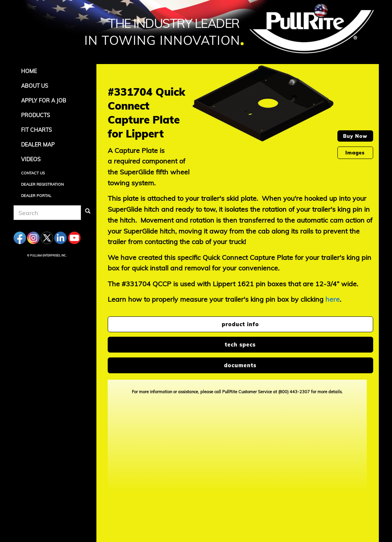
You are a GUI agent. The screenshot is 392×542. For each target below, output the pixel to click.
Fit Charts (37, 130)
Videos (31, 159)
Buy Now (355, 136)
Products (36, 115)
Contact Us (33, 173)
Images (355, 153)
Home (29, 71)
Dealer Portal (36, 196)
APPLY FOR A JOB (44, 101)
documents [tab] (240, 365)
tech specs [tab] (240, 345)
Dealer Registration (42, 184)
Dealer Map (38, 145)
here (333, 299)
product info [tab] (240, 324)
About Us (35, 86)
